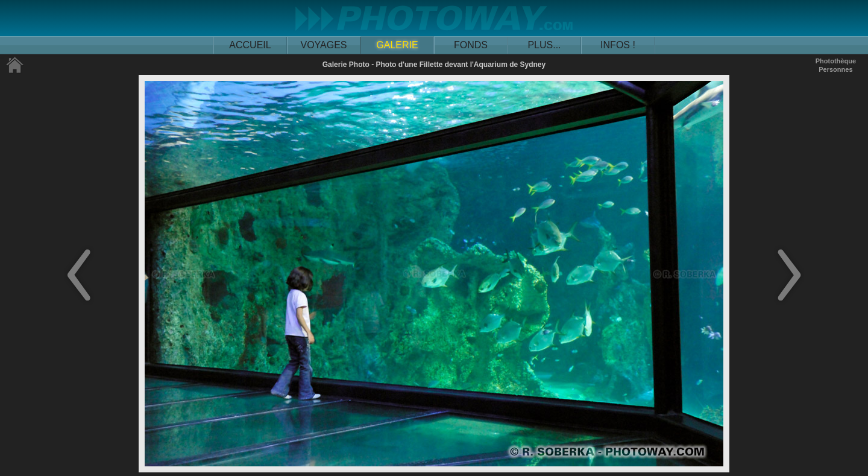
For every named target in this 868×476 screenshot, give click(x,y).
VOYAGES (323, 45)
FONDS (471, 45)
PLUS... (544, 45)
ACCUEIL (250, 45)
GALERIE (397, 45)
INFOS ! (618, 45)
